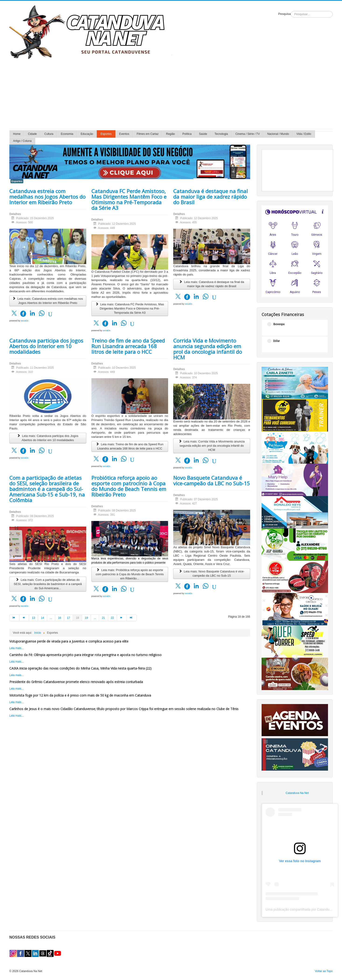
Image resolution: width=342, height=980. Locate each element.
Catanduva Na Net (297, 793)
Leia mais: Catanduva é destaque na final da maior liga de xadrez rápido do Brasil (212, 284)
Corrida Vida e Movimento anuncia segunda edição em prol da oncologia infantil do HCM (208, 349)
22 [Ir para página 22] (112, 618)
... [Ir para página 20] (95, 618)
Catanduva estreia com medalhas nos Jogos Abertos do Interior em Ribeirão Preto (47, 197)
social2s (25, 321)
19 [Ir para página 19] (86, 618)
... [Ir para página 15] (51, 618)
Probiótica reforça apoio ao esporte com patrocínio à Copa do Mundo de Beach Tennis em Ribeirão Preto (129, 486)
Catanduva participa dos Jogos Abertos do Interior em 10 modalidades (46, 346)
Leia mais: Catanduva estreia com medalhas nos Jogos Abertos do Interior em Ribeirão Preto (48, 301)
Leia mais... (16, 648)
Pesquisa (285, 14)
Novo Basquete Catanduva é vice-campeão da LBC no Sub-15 (212, 480)
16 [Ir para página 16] (60, 618)
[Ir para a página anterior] (24, 618)
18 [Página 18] (77, 618)
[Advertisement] (171, 94)
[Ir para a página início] (14, 618)
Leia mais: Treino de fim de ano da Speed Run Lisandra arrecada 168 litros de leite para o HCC (130, 446)
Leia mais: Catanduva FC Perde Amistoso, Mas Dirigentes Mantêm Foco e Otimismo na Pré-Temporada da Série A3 (130, 308)
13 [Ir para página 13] (33, 618)
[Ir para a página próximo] (122, 618)
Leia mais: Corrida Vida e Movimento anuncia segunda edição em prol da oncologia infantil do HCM (212, 446)
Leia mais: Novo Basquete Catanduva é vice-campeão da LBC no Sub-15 (212, 573)
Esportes (17, 181)
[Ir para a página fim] (132, 618)
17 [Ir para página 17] (68, 618)
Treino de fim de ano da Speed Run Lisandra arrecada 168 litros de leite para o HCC (128, 346)
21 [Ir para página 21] (103, 618)
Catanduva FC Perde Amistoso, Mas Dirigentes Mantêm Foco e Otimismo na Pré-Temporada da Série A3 (129, 199)
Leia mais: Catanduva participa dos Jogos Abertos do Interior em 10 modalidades (48, 438)
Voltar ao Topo (324, 971)
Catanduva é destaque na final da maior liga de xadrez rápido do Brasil (211, 197)
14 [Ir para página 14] (42, 618)
